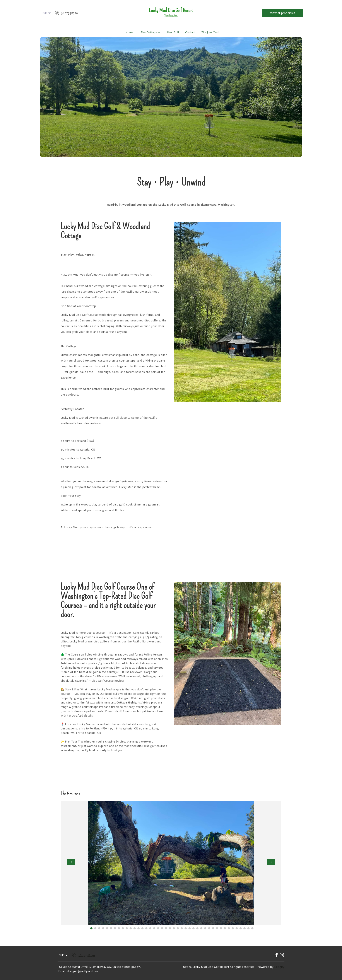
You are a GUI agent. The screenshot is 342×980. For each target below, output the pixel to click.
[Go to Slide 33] (217, 928)
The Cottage (150, 32)
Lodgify (279, 967)
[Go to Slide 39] (241, 928)
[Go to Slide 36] (229, 928)
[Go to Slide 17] (154, 928)
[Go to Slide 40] (245, 928)
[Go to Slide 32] (213, 928)
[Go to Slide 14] (142, 928)
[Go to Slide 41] (248, 928)
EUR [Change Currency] (47, 13)
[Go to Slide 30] (205, 928)
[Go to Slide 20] (166, 928)
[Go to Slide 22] (174, 928)
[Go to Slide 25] (186, 928)
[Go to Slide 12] (135, 928)
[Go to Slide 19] (162, 928)
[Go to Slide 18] (158, 928)
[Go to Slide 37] (233, 928)
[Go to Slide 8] (119, 928)
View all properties (283, 13)
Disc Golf (173, 32)
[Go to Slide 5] (107, 928)
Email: (62, 971)
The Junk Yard (210, 32)
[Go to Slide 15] (146, 928)
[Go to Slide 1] (91, 928)
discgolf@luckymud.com (83, 971)
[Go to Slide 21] (170, 928)
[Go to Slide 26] (190, 928)
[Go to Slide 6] (111, 928)
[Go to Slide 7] (115, 928)
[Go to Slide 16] (150, 928)
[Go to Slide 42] (252, 928)
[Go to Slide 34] (221, 928)
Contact (190, 32)
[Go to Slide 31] (209, 928)
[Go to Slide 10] (127, 928)
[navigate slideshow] (71, 862)
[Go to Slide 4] (103, 928)
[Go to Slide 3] (99, 928)
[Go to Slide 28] (197, 928)
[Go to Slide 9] (123, 928)
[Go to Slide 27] (193, 928)
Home (130, 32)
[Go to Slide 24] (182, 928)
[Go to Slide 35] (225, 928)
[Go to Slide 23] (178, 928)
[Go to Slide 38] (237, 928)
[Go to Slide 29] (201, 928)
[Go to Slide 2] (95, 928)
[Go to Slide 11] (131, 928)
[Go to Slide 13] (139, 928)
